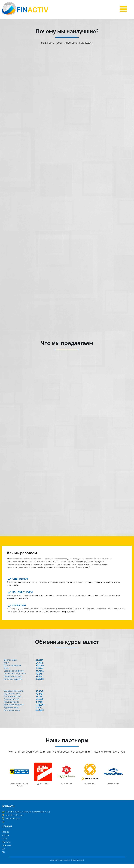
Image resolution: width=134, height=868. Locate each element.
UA (3, 853)
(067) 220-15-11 (13, 823)
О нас (5, 843)
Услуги (5, 839)
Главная (6, 836)
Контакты (7, 850)
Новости (6, 846)
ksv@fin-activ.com (15, 819)
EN (3, 856)
